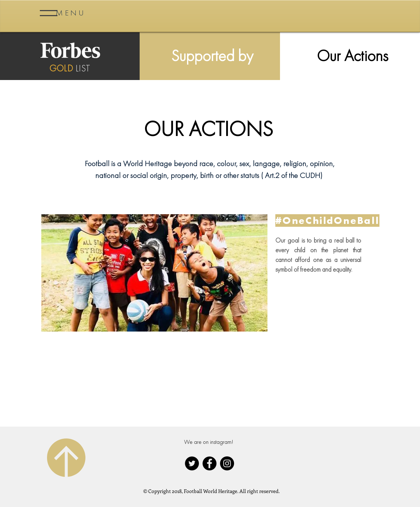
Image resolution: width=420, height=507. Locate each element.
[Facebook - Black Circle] (209, 463)
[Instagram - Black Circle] (227, 463)
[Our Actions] (352, 56)
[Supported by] (212, 56)
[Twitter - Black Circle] (192, 463)
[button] (71, 13)
